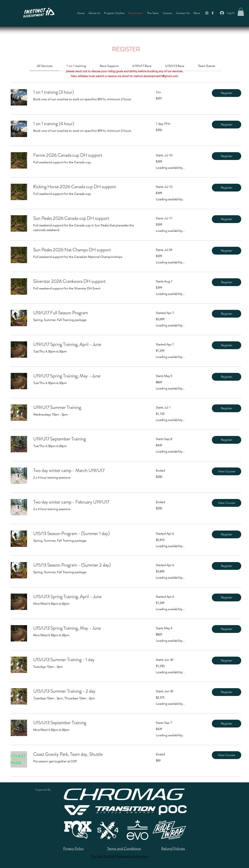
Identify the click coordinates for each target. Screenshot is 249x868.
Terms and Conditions (124, 849)
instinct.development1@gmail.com (156, 76)
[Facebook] (213, 13)
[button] (241, 12)
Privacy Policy (73, 849)
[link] (45, 66)
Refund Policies (173, 849)
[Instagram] (207, 13)
